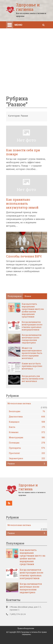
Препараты (27, 448)
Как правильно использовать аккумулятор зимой (22, 204)
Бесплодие (27, 411)
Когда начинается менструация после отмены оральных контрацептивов (32, 326)
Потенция (27, 443)
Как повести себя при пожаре (23, 152)
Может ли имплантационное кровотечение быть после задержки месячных (32, 353)
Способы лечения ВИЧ (24, 256)
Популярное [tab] (15, 296)
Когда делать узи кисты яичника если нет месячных (33, 379)
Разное (26, 464)
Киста (27, 427)
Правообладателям (26, 628)
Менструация (27, 438)
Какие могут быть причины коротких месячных (32, 366)
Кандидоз (27, 422)
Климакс (27, 432)
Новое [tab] (28, 296)
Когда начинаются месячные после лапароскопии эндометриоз (32, 339)
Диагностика (27, 417)
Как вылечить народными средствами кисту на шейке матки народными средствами (33, 310)
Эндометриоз (27, 458)
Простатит (27, 453)
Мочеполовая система (19, 403)
